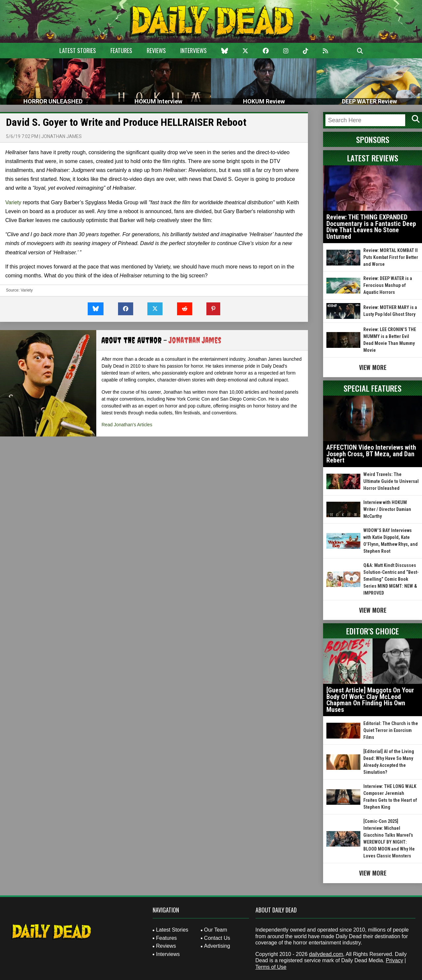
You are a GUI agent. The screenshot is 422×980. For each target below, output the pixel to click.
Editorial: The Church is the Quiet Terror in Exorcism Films (391, 730)
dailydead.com (326, 954)
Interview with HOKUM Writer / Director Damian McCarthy (387, 509)
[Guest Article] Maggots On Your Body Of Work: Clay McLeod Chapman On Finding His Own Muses (370, 700)
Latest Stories (78, 50)
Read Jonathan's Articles (127, 425)
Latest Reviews (373, 158)
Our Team (216, 930)
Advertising (217, 946)
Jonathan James (61, 136)
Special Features (373, 388)
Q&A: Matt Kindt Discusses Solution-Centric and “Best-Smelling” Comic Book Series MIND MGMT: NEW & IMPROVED (391, 579)
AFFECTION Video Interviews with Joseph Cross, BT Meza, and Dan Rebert (371, 454)
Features (121, 50)
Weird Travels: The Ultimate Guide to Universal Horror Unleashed (391, 481)
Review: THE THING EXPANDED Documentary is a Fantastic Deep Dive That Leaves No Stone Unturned (371, 227)
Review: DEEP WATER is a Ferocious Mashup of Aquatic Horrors (388, 285)
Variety (13, 202)
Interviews (194, 50)
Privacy (394, 960)
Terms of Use (271, 967)
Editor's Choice (373, 631)
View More (373, 367)
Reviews (156, 50)
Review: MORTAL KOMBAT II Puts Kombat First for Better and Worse (391, 257)
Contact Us (217, 938)
